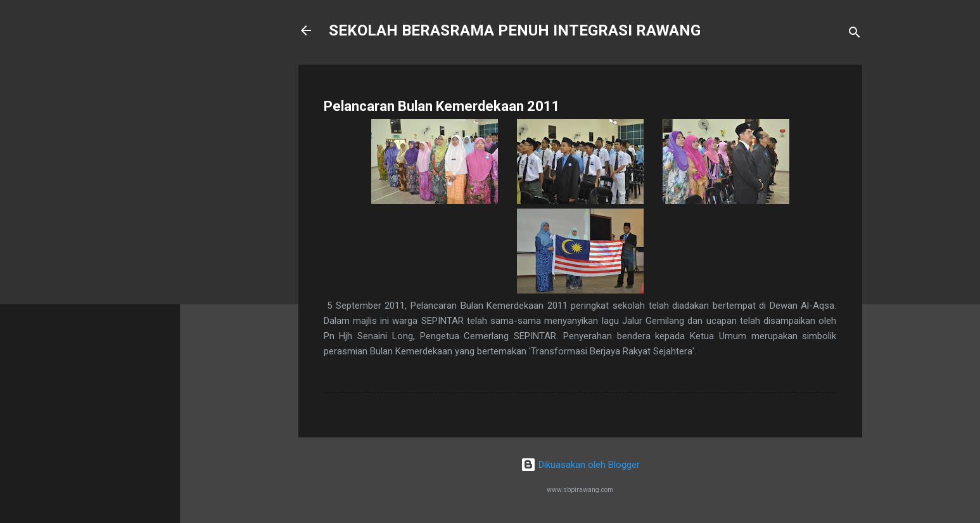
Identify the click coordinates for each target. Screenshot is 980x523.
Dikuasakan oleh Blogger (580, 465)
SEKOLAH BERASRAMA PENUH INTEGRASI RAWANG (515, 30)
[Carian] (855, 35)
